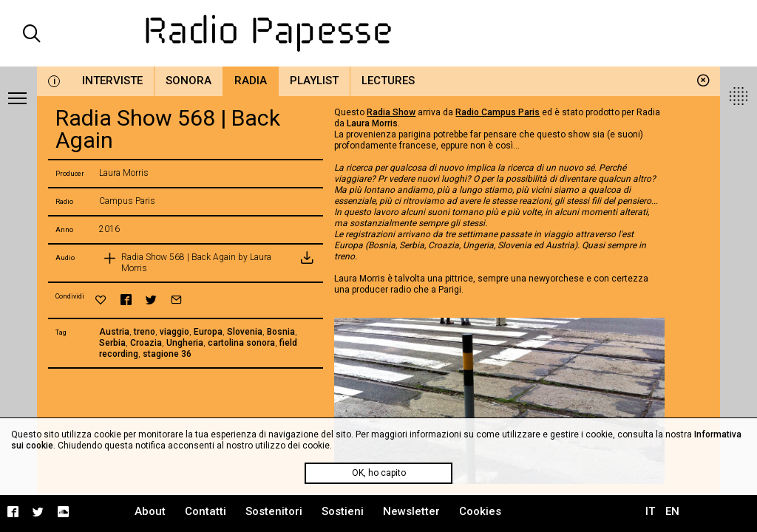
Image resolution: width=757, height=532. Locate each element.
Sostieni (343, 511)
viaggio (174, 332)
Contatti (206, 511)
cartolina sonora (241, 343)
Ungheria (185, 343)
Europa (208, 332)
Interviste (112, 81)
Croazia (146, 343)
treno (145, 332)
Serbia (112, 343)
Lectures (388, 81)
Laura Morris (372, 123)
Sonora (189, 81)
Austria (114, 332)
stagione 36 (167, 354)
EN (672, 511)
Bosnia (281, 332)
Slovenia (245, 332)
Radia (251, 81)
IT (650, 511)
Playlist (314, 81)
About (150, 511)
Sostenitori (274, 511)
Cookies (480, 511)
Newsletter (411, 511)
